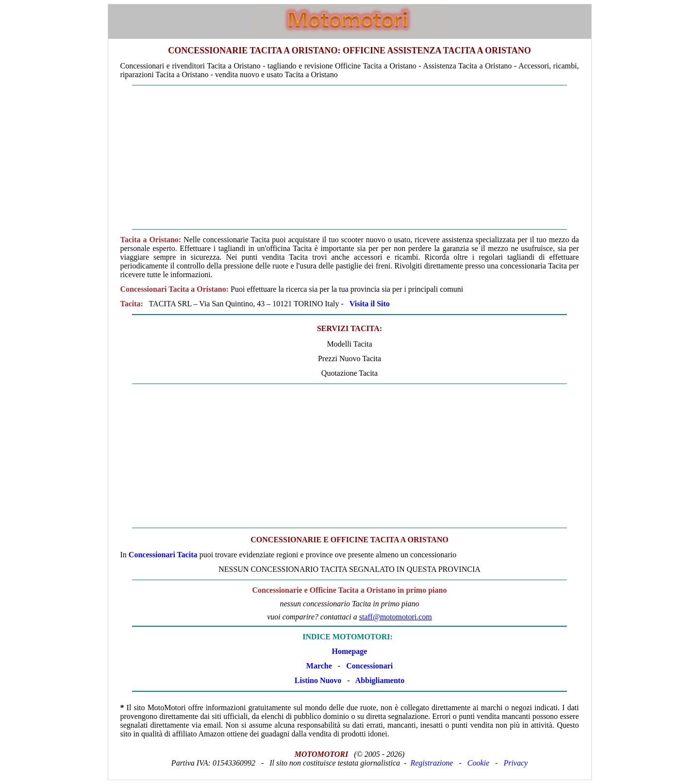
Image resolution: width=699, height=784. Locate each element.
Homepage (350, 651)
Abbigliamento (380, 680)
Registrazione (432, 763)
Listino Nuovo (318, 680)
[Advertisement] (350, 157)
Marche (319, 666)
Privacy (516, 763)
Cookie (478, 763)
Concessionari (369, 666)
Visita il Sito (370, 304)
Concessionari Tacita (163, 555)
